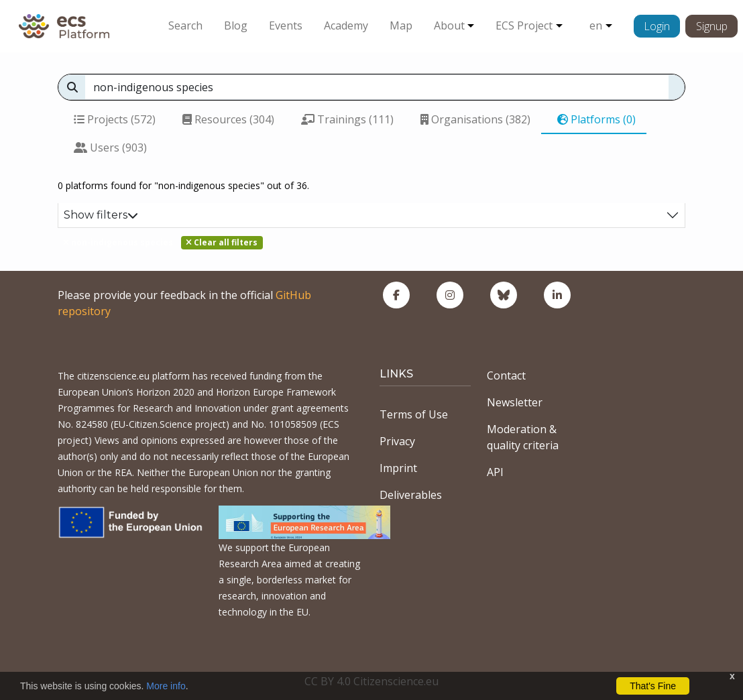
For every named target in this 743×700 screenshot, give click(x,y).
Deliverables (411, 495)
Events (286, 25)
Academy (346, 25)
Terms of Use (414, 414)
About (449, 25)
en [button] (596, 25)
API (495, 472)
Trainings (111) (347, 119)
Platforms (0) (596, 119)
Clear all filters (222, 242)
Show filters (101, 215)
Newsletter (515, 402)
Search (185, 25)
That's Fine (653, 686)
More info (166, 686)
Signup (712, 26)
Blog (236, 25)
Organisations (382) (475, 119)
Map (401, 25)
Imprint (398, 468)
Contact (506, 375)
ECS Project (524, 25)
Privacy (397, 441)
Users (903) (110, 148)
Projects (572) (115, 119)
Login (657, 26)
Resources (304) (228, 119)
